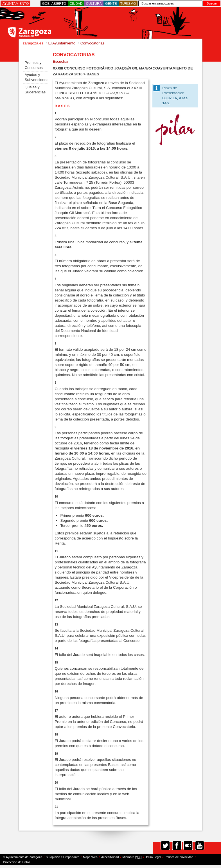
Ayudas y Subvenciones (36, 77)
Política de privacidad (179, 857)
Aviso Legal (153, 857)
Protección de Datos (17, 862)
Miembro (132, 857)
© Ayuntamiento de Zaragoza (23, 857)
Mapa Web (90, 857)
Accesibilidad (110, 857)
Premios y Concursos (33, 65)
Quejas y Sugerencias (35, 90)
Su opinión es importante (63, 857)
